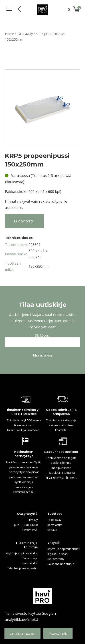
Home (9, 34)
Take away (25, 34)
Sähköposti (42, 335)
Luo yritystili (24, 221)
